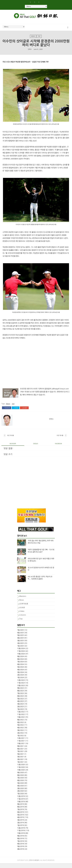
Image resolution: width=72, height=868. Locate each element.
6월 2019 (20, 817)
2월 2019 (20, 827)
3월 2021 (20, 761)
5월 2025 (20, 640)
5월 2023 (20, 703)
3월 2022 (20, 735)
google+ (24, 411)
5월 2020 (20, 788)
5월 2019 (20, 819)
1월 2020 (20, 798)
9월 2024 (20, 661)
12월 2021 (21, 743)
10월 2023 (21, 690)
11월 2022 (21, 719)
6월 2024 (20, 669)
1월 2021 (20, 767)
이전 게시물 (60, 439)
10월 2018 (21, 838)
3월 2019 (20, 825)
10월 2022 (21, 722)
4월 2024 (20, 674)
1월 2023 (20, 714)
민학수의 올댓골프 (34, 865)
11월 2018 (21, 835)
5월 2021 (20, 759)
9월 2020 (20, 777)
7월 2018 (20, 846)
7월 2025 (20, 635)
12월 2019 (21, 801)
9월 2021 (20, 751)
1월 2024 (20, 682)
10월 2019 (21, 806)
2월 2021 (20, 764)
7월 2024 (20, 666)
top (39, 38)
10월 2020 (21, 775)
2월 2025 (20, 648)
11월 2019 (21, 804)
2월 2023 (20, 711)
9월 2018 (20, 841)
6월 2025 (20, 637)
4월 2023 (20, 706)
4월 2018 (20, 854)
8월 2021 (20, 753)
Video (22, 616)
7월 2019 (20, 814)
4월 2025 (20, 643)
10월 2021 (21, 748)
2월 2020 (20, 796)
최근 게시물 (11, 439)
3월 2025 (20, 645)
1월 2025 (20, 650)
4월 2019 (20, 822)
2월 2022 (20, 738)
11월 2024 (21, 656)
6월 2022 (20, 727)
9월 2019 (20, 809)
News (33, 38)
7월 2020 (20, 782)
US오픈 (22, 612)
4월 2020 (20, 790)
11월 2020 (21, 772)
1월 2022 (20, 740)
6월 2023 (20, 701)
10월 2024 (21, 658)
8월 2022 (20, 724)
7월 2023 (20, 698)
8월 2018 (20, 843)
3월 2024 (20, 677)
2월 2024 (20, 679)
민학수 (30, 52)
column (23, 620)
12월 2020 (21, 769)
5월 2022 (20, 730)
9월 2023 (20, 693)
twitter (16, 411)
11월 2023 (21, 687)
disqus (36, 448)
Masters (23, 601)
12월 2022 (21, 716)
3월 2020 (20, 793)
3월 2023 (20, 709)
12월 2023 (21, 685)
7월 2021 (20, 756)
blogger (13, 448)
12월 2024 (21, 653)
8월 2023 (20, 695)
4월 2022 (20, 732)
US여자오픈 (24, 608)
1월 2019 (20, 830)
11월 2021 (21, 745)
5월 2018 (20, 851)
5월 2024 (20, 672)
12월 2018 (21, 833)
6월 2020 (20, 785)
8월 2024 (20, 664)
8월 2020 (20, 780)
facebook (7, 411)
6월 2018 (20, 848)
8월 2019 (20, 811)
